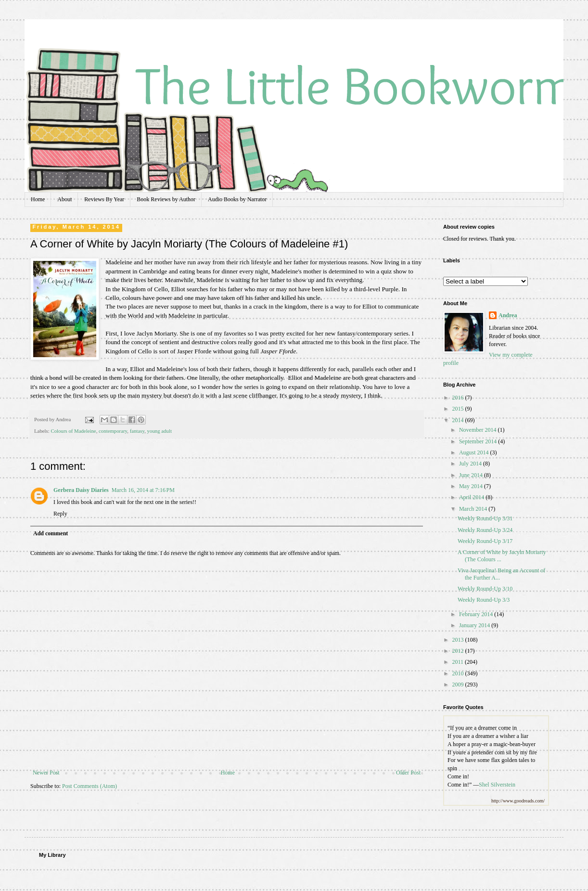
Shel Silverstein (497, 785)
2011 (459, 662)
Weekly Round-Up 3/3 (484, 600)
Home (38, 199)
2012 (459, 651)
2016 (459, 398)
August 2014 (475, 452)
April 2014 (472, 497)
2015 (459, 409)
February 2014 (477, 614)
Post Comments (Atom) (89, 786)
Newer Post (46, 773)
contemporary (113, 431)
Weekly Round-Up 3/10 (485, 589)
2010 (459, 673)
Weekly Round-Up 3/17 (485, 541)
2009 (459, 684)
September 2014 (479, 441)
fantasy (137, 431)
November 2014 (479, 430)
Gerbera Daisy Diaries (81, 490)
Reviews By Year (104, 199)
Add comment (51, 533)
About (64, 199)
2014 (459, 420)
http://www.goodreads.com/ (518, 801)
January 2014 (475, 625)
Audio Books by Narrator (237, 199)
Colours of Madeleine (73, 431)
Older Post (408, 773)
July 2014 (471, 464)
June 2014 (472, 475)
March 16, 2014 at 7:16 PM (143, 490)
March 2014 (474, 509)
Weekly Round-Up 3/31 (485, 518)
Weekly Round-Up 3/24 (485, 530)
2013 (459, 640)
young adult (160, 431)
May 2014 (472, 486)
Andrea (508, 315)
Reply (60, 514)
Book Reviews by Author (166, 199)
